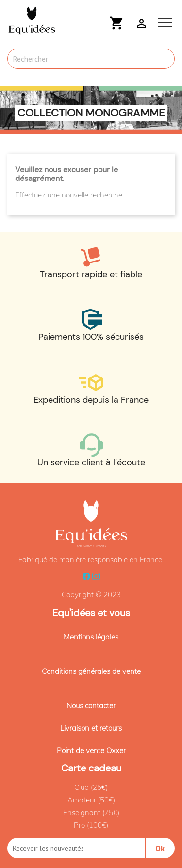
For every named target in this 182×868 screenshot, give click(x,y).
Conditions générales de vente (91, 671)
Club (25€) (91, 787)
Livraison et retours (91, 728)
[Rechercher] (91, 59)
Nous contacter (91, 706)
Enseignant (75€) (91, 812)
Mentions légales (91, 637)
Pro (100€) (91, 825)
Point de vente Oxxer (91, 750)
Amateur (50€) (91, 800)
